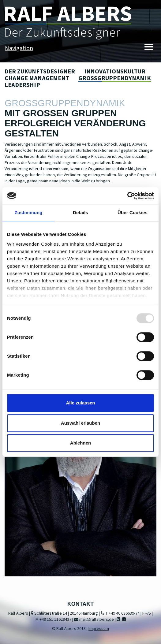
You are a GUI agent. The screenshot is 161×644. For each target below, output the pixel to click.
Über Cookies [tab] (133, 212)
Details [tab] (80, 212)
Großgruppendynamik (115, 78)
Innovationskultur (115, 72)
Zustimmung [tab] (29, 212)
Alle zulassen (80, 403)
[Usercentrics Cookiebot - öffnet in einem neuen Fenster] (127, 196)
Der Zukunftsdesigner (40, 72)
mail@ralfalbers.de (97, 620)
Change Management (37, 78)
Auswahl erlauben (80, 423)
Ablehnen (80, 443)
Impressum (99, 629)
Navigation (19, 48)
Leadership (22, 85)
